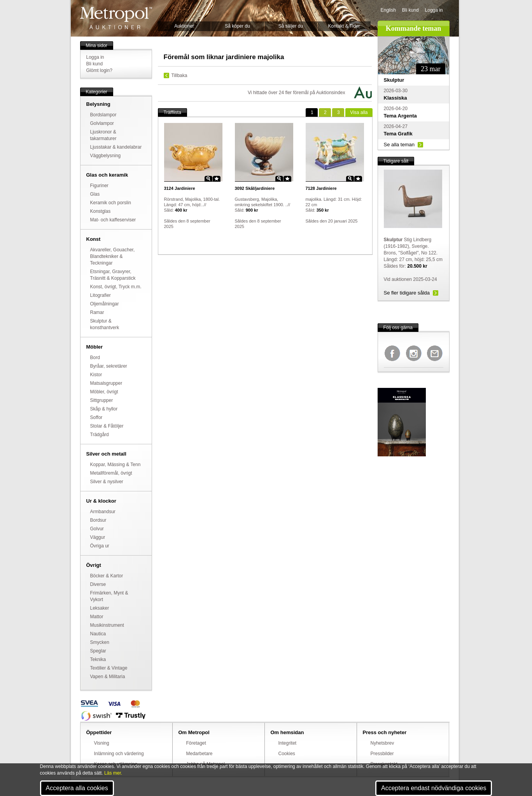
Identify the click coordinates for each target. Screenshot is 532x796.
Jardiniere (180, 188)
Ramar (97, 312)
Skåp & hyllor (104, 409)
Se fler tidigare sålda (407, 293)
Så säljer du (291, 26)
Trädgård (100, 435)
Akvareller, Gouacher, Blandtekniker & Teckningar (113, 256)
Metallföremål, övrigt (111, 473)
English (388, 10)
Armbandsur (103, 512)
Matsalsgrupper (106, 383)
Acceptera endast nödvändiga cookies (434, 788)
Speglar (98, 651)
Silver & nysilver (107, 482)
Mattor (97, 617)
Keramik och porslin (111, 203)
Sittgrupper (102, 400)
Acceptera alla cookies (77, 788)
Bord (95, 358)
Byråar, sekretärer (109, 366)
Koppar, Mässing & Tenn (115, 465)
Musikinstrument (107, 625)
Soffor (96, 417)
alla (359, 112)
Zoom (208, 179)
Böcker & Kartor (107, 576)
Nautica (98, 634)
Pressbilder (382, 754)
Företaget (196, 743)
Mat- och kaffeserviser (113, 220)
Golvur (97, 529)
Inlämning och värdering (119, 754)
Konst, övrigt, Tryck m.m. (116, 287)
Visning (102, 743)
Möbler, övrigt (104, 392)
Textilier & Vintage (109, 668)
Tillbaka (179, 75)
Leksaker (100, 608)
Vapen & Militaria (108, 677)
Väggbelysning (106, 156)
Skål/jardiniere (255, 188)
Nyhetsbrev (382, 743)
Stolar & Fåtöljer (107, 426)
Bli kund (410, 10)
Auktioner (184, 26)
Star (217, 179)
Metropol (116, 18)
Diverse (98, 584)
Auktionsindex (331, 93)
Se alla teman (399, 145)
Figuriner (99, 186)
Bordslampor (103, 115)
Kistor (96, 375)
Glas (95, 194)
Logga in (434, 10)
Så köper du (237, 26)
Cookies (287, 754)
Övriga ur (100, 546)
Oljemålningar (105, 304)
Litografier (101, 295)
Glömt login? (99, 70)
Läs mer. (113, 773)
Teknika (98, 659)
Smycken (100, 642)
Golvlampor (102, 123)
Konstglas (101, 211)
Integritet (288, 743)
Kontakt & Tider (344, 26)
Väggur (98, 537)
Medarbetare (199, 754)
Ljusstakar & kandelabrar (116, 147)
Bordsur (98, 520)
